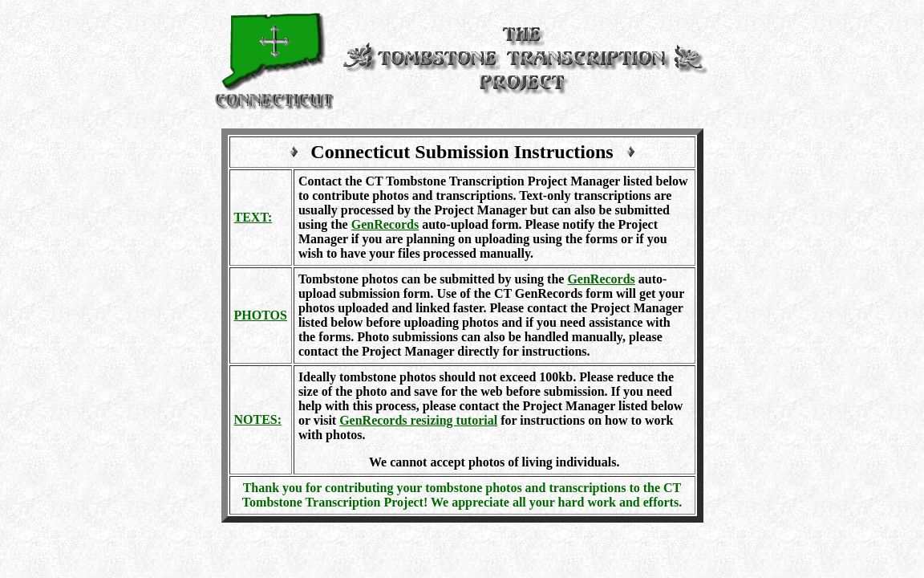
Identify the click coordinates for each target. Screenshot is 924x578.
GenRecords (385, 224)
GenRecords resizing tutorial (418, 420)
